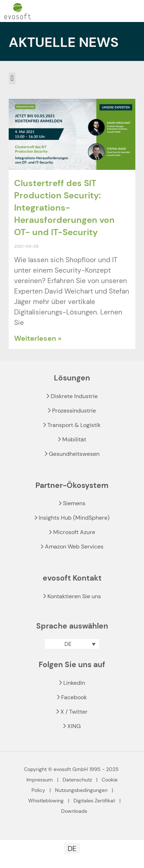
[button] (12, 78)
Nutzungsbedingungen (81, 790)
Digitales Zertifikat (94, 801)
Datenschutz (77, 780)
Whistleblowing (46, 801)
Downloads (74, 811)
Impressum (40, 780)
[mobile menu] (134, 11)
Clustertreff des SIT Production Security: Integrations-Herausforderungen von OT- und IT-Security (64, 208)
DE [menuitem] (68, 644)
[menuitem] (72, 644)
